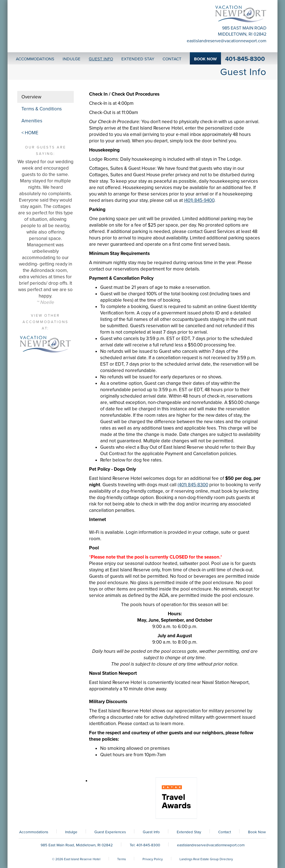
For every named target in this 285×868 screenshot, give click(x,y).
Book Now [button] (205, 59)
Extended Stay (189, 832)
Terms (121, 859)
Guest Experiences (110, 832)
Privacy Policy (153, 859)
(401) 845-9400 (199, 200)
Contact (225, 832)
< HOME (30, 133)
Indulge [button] (72, 59)
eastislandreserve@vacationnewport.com (227, 41)
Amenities (32, 121)
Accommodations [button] (35, 59)
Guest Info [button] (101, 59)
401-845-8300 (245, 59)
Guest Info (151, 832)
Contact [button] (172, 59)
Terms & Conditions (42, 109)
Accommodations (34, 832)
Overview (31, 97)
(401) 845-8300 (193, 485)
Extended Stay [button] (138, 59)
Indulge (71, 832)
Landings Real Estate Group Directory (206, 859)
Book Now (257, 832)
